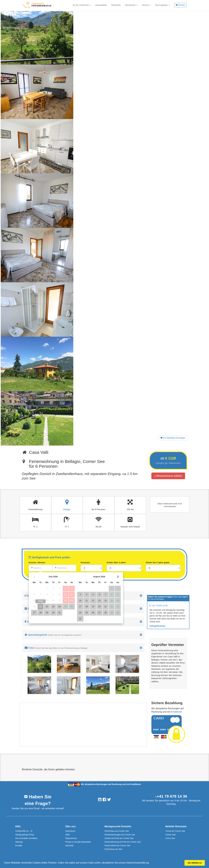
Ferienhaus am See (113, 849)
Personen (85, 563)
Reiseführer (131, 5)
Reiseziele (116, 5)
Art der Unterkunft (82, 5)
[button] (150, 863)
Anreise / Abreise (37, 563)
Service (146, 5)
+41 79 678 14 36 (172, 796)
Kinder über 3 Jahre (116, 563)
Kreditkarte (176, 712)
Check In (37, 568)
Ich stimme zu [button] (195, 863)
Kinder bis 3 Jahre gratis (158, 563)
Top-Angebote (162, 5)
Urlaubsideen (101, 5)
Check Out (62, 568)
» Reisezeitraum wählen (168, 476)
